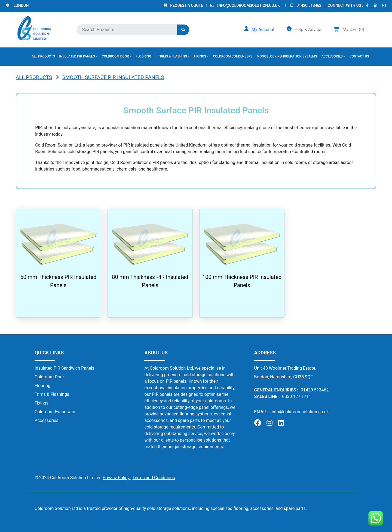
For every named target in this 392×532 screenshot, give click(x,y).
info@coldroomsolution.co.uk (249, 5)
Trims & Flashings (52, 394)
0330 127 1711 (297, 396)
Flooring (42, 386)
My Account (263, 30)
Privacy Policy (117, 478)
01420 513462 (310, 5)
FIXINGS (200, 56)
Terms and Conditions (154, 478)
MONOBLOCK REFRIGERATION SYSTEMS (287, 56)
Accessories (46, 420)
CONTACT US (359, 56)
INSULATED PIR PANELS (77, 56)
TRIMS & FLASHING (173, 56)
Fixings (42, 403)
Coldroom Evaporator (55, 412)
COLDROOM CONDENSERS (233, 56)
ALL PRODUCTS (43, 56)
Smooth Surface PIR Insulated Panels (113, 77)
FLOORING (144, 56)
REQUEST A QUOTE (187, 5)
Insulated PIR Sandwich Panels (64, 368)
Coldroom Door (49, 377)
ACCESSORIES (332, 56)
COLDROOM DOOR (115, 56)
